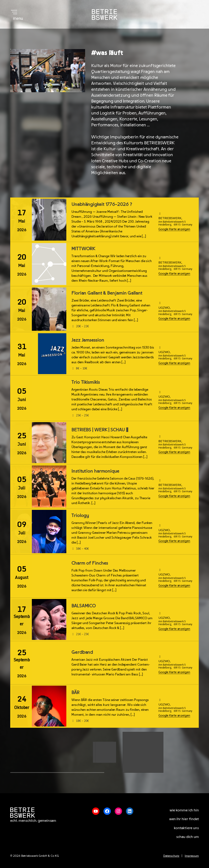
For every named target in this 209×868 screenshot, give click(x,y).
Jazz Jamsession (88, 340)
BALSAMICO (84, 606)
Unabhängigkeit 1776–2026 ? (102, 204)
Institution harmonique (95, 471)
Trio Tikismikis (86, 382)
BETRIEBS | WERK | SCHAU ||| (100, 430)
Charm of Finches (90, 563)
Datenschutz (171, 856)
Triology (80, 515)
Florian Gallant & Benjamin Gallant (107, 293)
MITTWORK (83, 248)
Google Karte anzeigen (174, 229)
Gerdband (82, 652)
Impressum (192, 856)
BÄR (75, 692)
